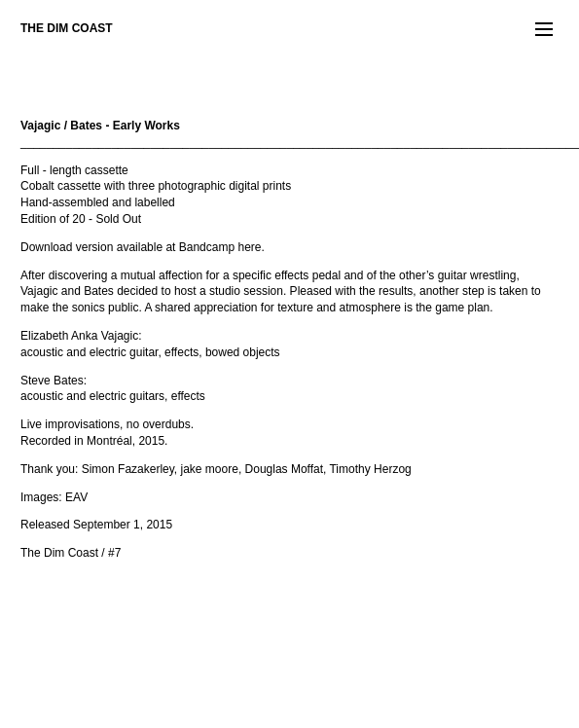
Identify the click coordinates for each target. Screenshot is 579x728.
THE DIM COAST (67, 28)
